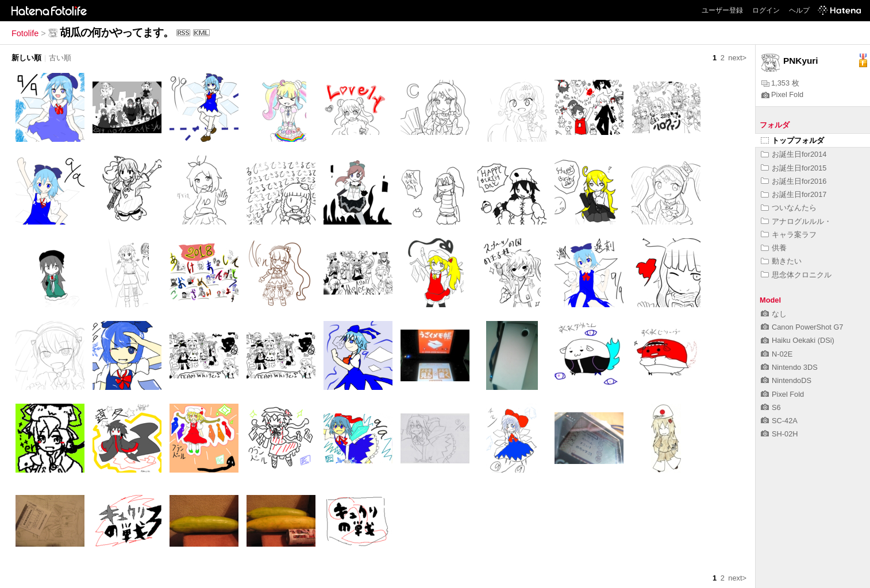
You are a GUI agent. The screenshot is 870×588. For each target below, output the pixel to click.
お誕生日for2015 (794, 168)
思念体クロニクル (796, 275)
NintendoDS (786, 380)
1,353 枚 (780, 83)
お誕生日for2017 (794, 194)
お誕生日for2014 (794, 154)
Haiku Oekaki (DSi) (798, 340)
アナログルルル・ (796, 221)
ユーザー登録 (722, 10)
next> (737, 58)
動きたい (781, 261)
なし (774, 314)
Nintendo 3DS (789, 367)
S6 (771, 407)
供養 (774, 248)
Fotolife (25, 33)
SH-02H (779, 434)
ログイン (766, 10)
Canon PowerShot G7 (802, 327)
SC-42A (779, 421)
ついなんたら (789, 208)
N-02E (777, 354)
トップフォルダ (792, 140)
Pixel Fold (782, 94)
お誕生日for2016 (794, 181)
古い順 (60, 58)
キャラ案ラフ (789, 235)
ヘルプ (799, 10)
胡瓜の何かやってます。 (117, 32)
